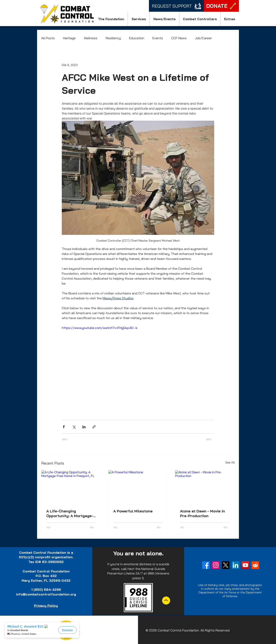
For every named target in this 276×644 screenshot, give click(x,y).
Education (137, 38)
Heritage (69, 38)
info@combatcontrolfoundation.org (46, 594)
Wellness (91, 38)
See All (230, 462)
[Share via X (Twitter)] (74, 427)
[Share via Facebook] (64, 427)
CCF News (179, 38)
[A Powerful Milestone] (138, 487)
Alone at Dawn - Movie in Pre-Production (202, 513)
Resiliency (113, 38)
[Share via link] (94, 427)
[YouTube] (245, 565)
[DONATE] (221, 6)
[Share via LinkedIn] (84, 427)
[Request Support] (176, 6)
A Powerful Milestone (133, 511)
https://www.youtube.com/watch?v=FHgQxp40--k (100, 328)
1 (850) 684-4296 (46, 590)
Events (158, 38)
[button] (111, 19)
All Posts (48, 38)
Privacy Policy (46, 606)
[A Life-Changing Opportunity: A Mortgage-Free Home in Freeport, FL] (71, 487)
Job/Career (203, 38)
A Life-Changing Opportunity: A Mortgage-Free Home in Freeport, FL (70, 513)
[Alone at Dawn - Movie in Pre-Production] (205, 487)
